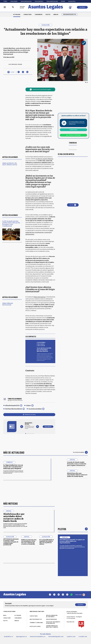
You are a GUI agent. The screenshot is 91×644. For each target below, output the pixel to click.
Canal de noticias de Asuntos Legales (40, 89)
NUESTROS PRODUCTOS (36, 619)
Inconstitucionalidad (35, 409)
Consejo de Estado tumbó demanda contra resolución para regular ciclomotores (77, 464)
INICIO (5, 615)
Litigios (28, 405)
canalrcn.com (71, 637)
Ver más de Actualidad (80, 452)
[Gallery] (30, 426)
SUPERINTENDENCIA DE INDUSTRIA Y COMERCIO (52, 626)
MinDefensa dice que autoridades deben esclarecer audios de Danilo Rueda (77, 475)
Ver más (73, 205)
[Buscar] (13, 7)
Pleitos (62, 529)
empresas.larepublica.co (38, 637)
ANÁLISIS (56, 14)
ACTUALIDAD (17, 14)
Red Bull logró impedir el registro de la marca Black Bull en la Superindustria (72, 541)
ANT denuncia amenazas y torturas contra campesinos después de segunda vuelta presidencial (11, 542)
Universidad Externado (52, 1)
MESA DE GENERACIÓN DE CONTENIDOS (52, 616)
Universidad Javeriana (26, 1)
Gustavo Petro (72, 1)
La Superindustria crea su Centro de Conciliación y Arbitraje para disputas (13, 467)
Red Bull (63, 1)
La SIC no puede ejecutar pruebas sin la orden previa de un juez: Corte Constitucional (11, 224)
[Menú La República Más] (5, 7)
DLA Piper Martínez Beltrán (14, 409)
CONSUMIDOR (39, 14)
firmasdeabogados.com (56, 637)
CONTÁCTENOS (34, 616)
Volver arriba (80, 595)
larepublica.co (8, 637)
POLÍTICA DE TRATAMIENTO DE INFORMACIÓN (53, 623)
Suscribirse (82, 7)
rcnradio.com (83, 637)
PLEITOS (48, 14)
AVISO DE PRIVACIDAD (51, 619)
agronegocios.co (21, 637)
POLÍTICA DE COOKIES (35, 626)
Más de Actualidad (14, 452)
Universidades (14, 1)
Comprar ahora (73, 130)
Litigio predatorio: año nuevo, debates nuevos (10, 164)
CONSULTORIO (28, 14)
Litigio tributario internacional (8, 304)
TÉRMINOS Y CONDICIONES (36, 623)
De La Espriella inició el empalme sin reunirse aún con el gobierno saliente (46, 542)
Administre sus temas (29, 415)
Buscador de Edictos (70, 14)
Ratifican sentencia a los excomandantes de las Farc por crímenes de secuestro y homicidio (29, 542)
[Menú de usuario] (70, 7)
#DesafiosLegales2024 (12, 405)
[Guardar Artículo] (11, 72)
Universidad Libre (39, 1)
